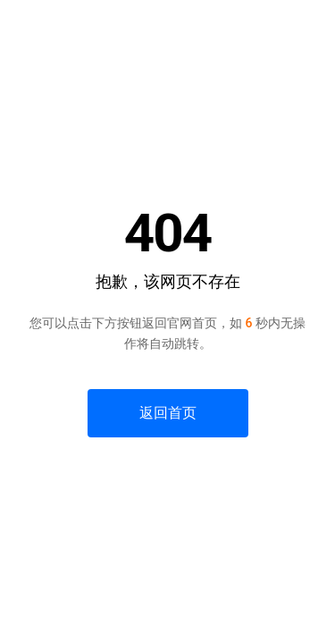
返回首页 (168, 413)
